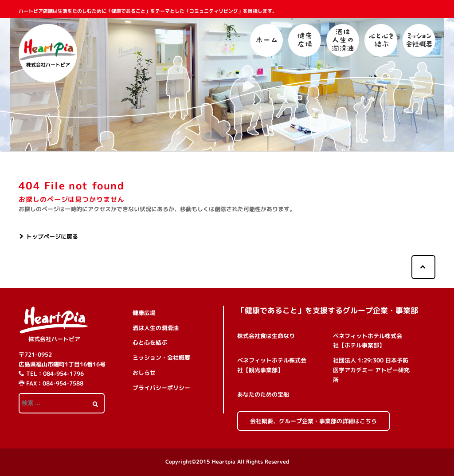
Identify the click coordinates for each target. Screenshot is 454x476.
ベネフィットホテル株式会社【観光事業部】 (272, 365)
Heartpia (224, 462)
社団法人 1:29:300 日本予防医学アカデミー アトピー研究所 (371, 370)
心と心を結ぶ (381, 40)
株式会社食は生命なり (266, 336)
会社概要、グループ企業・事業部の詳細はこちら (313, 421)
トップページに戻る (52, 236)
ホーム (266, 40)
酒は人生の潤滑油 (343, 40)
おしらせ (144, 373)
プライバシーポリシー (161, 388)
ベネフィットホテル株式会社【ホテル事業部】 (368, 341)
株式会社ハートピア (54, 339)
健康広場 (305, 40)
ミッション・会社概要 (419, 40)
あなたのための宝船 (263, 394)
